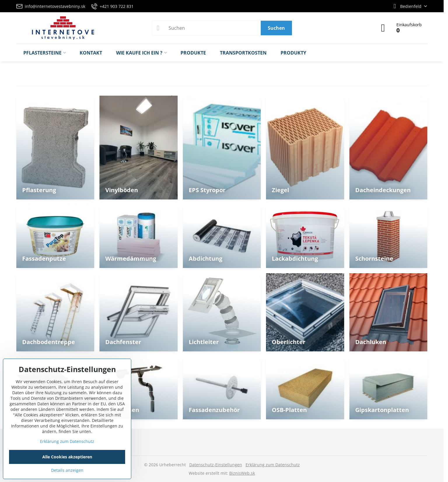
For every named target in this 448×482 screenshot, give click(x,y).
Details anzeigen (67, 470)
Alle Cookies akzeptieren (67, 457)
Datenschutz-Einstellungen (216, 465)
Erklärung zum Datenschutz (273, 465)
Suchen (276, 28)
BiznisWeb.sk (242, 473)
